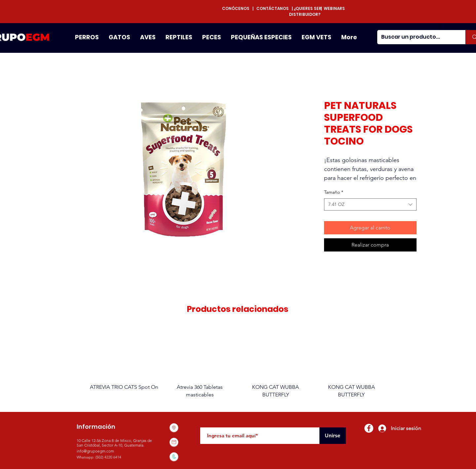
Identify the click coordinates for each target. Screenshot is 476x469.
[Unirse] (333, 436)
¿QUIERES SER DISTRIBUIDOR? (305, 11)
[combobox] (370, 205)
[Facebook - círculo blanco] (369, 428)
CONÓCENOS (237, 8)
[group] (238, 362)
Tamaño (334, 192)
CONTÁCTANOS (273, 8)
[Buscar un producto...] (417, 37)
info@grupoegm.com (95, 451)
